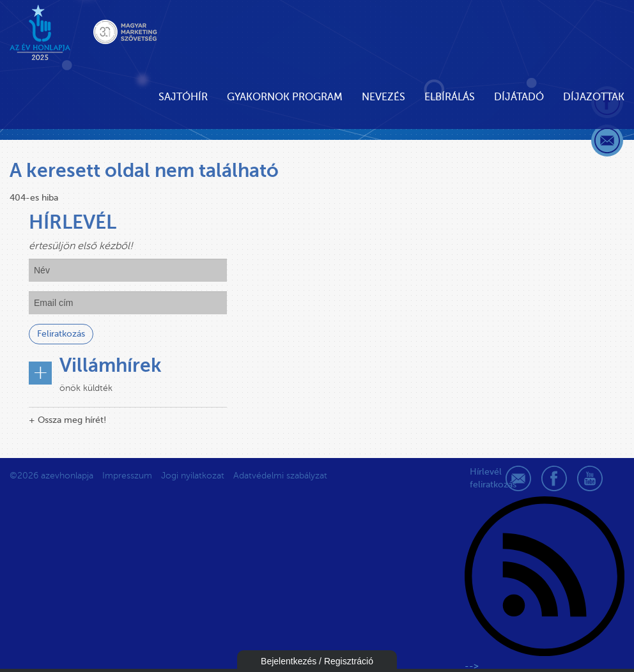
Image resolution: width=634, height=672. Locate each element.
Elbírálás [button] (450, 97)
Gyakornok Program (285, 97)
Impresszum (127, 476)
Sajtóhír (183, 97)
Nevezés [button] (383, 97)
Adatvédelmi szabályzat (280, 476)
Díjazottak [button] (594, 97)
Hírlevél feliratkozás (483, 478)
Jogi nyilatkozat (193, 476)
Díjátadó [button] (519, 97)
